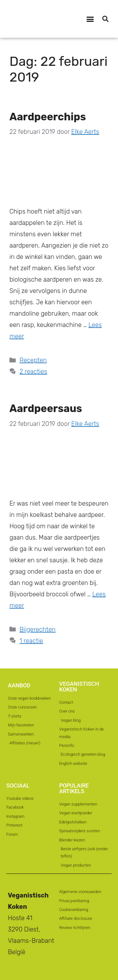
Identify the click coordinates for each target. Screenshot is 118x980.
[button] (90, 19)
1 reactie (31, 641)
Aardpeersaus (46, 408)
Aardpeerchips (48, 117)
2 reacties (33, 371)
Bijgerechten (38, 629)
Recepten (33, 360)
